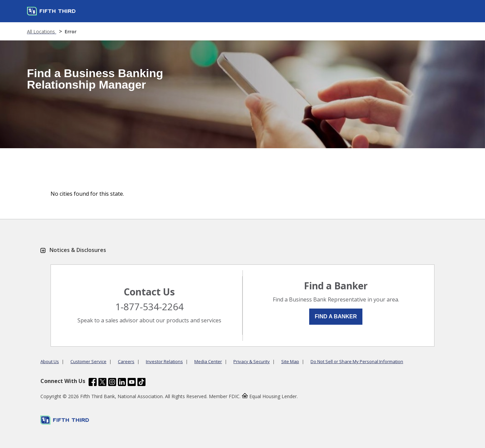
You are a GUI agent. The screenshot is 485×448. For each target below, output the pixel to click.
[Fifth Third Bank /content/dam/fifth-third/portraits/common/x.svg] (102, 383)
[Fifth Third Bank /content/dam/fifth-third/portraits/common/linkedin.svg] (122, 383)
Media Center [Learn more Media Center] (208, 361)
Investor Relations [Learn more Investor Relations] (164, 361)
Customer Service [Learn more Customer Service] (88, 361)
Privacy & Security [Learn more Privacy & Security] (252, 361)
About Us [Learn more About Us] (50, 361)
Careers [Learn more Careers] (126, 361)
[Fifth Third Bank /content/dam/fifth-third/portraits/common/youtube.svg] (132, 383)
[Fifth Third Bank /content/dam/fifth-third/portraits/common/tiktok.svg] (141, 383)
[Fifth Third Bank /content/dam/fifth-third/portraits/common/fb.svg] (93, 383)
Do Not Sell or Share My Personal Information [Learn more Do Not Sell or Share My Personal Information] (357, 361)
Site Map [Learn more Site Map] (290, 361)
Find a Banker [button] (336, 316)
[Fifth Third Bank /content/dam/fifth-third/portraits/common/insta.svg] (112, 383)
